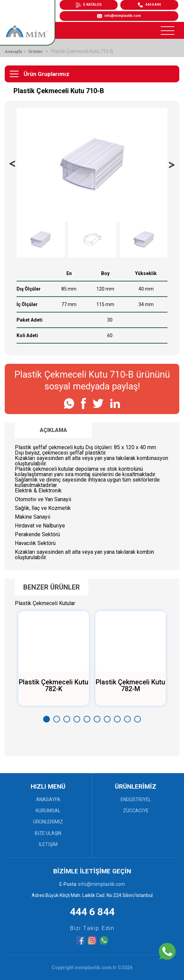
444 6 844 (92, 912)
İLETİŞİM (48, 844)
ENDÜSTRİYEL (136, 799)
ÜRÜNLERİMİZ (48, 822)
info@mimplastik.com (119, 16)
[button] (47, 719)
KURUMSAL (48, 811)
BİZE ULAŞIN (48, 833)
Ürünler (36, 52)
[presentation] (12, 165)
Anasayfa (13, 52)
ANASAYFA (48, 799)
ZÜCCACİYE (136, 811)
